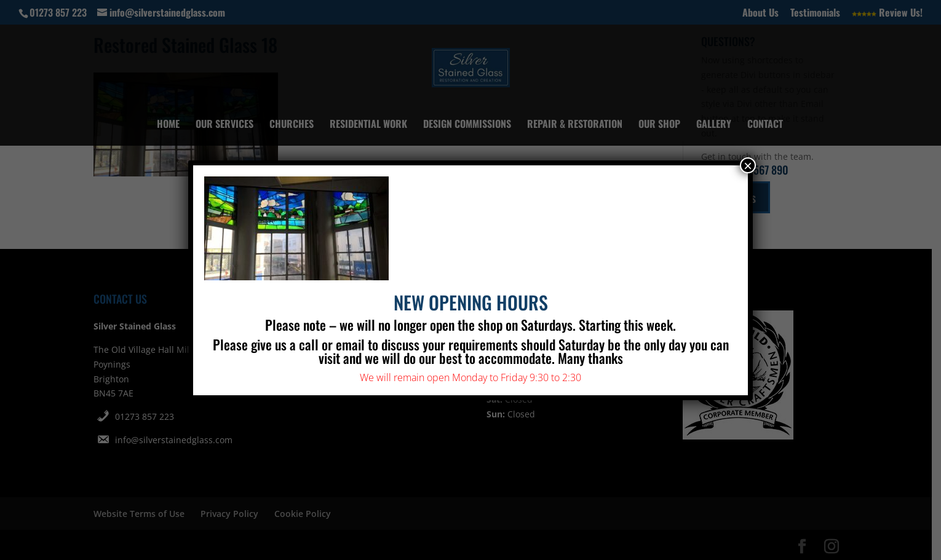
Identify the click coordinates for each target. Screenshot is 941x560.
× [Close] (748, 165)
